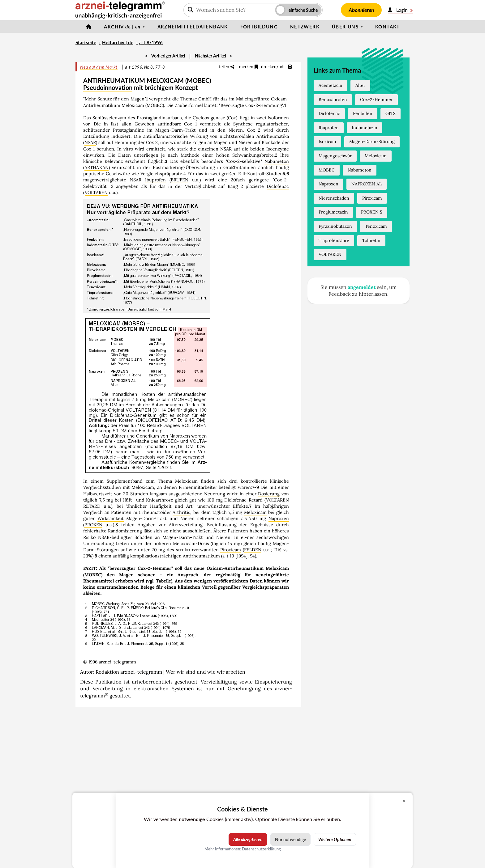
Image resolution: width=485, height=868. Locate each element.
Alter (360, 85)
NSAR (90, 142)
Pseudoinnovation (108, 87)
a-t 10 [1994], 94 (239, 556)
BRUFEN (180, 180)
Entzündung (96, 136)
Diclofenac (278, 186)
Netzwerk (305, 27)
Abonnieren (361, 10)
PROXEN (93, 525)
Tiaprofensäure (334, 240)
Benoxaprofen (333, 100)
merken (249, 67)
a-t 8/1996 (151, 42)
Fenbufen (363, 113)
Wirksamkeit (111, 519)
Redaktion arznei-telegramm (129, 672)
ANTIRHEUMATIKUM (114, 80)
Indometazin (365, 128)
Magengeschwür (335, 156)
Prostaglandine (129, 130)
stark (182, 149)
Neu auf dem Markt (99, 67)
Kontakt (388, 27)
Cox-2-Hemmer (155, 568)
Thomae (189, 99)
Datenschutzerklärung (261, 849)
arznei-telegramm (117, 662)
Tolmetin (371, 240)
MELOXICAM (165, 80)
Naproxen (279, 519)
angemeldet (362, 287)
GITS (391, 113)
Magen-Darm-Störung (372, 142)
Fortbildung (259, 27)
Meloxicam (255, 512)
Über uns (345, 27)
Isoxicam (327, 142)
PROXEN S (372, 212)
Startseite (86, 42)
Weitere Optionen (335, 839)
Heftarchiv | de (118, 42)
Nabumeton (277, 161)
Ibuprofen (155, 180)
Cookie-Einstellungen (430, 865)
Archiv (122, 27)
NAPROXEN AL (367, 184)
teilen (227, 67)
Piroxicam (231, 550)
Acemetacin (330, 85)
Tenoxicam (376, 226)
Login (400, 10)
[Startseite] (89, 27)
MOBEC (198, 80)
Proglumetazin (333, 212)
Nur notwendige (290, 839)
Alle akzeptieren (248, 839)
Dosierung (269, 494)
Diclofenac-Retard (243, 500)
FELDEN (253, 550)
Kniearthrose (160, 500)
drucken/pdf (277, 67)
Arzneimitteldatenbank (193, 27)
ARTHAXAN (97, 167)
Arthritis (181, 512)
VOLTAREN (96, 193)
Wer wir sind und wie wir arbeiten (206, 672)
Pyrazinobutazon (335, 226)
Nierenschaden (334, 198)
